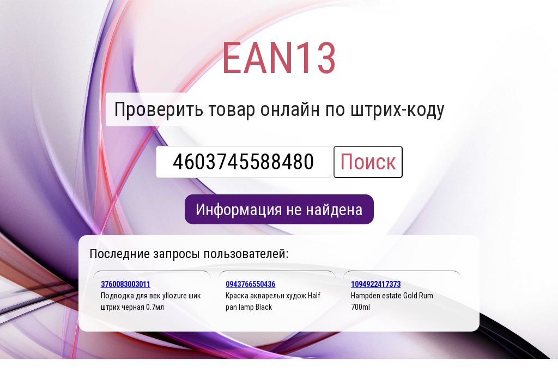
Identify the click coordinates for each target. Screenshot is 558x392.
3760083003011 (126, 284)
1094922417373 (376, 284)
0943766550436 (250, 284)
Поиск (368, 162)
